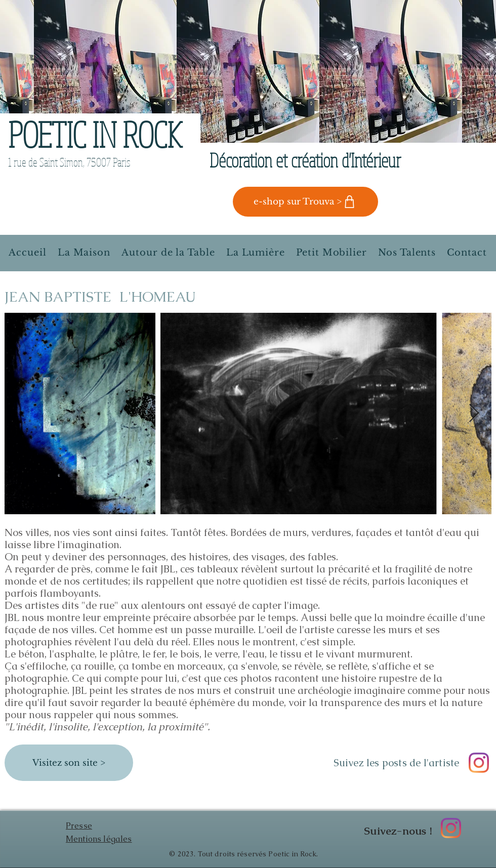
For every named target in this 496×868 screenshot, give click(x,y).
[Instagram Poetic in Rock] (451, 828)
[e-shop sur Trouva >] (305, 202)
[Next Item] (474, 414)
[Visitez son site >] (69, 763)
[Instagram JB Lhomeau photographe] (479, 763)
